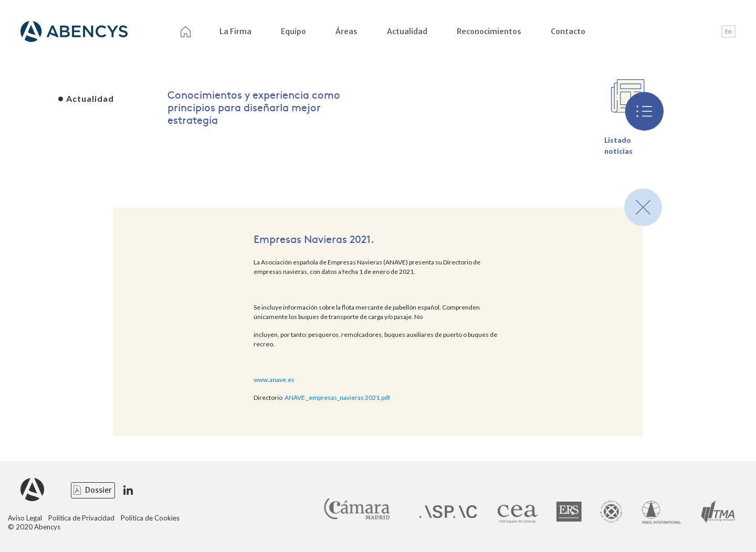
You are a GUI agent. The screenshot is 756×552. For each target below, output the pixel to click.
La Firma (235, 31)
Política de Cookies (150, 518)
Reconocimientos (489, 31)
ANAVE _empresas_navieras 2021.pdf (337, 397)
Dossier (98, 490)
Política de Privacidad (81, 518)
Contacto (568, 31)
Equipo (293, 31)
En (728, 31)
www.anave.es (274, 380)
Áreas (346, 31)
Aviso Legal (25, 518)
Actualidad (407, 31)
